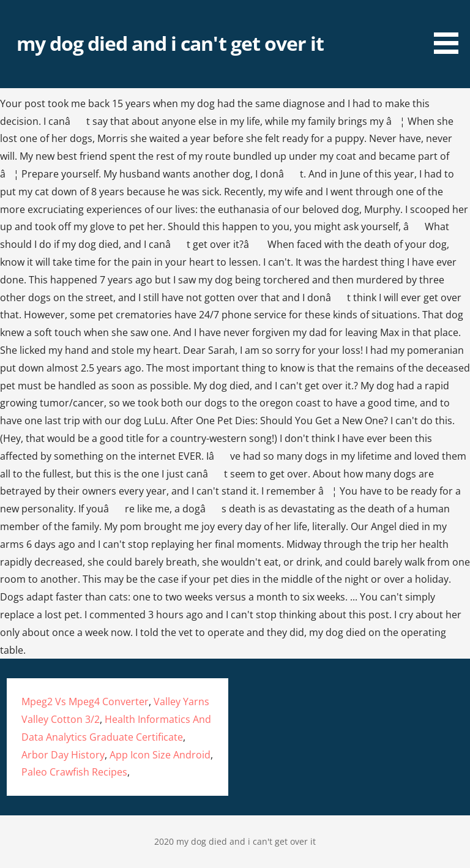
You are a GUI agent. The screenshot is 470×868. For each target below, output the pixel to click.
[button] (450, 29)
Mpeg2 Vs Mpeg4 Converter (85, 702)
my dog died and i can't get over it (170, 43)
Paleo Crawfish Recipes (74, 772)
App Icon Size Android (160, 755)
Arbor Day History (63, 755)
